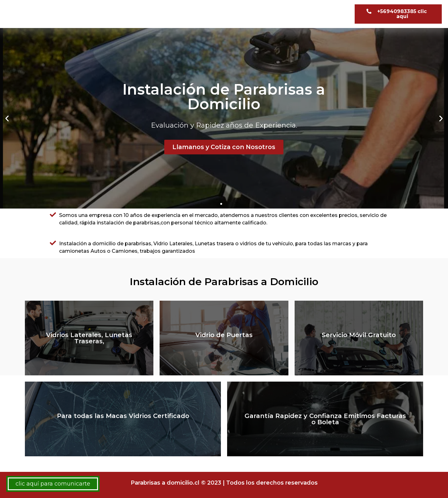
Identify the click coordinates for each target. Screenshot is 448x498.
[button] (398, 14)
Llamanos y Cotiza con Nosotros (224, 147)
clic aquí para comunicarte (53, 484)
